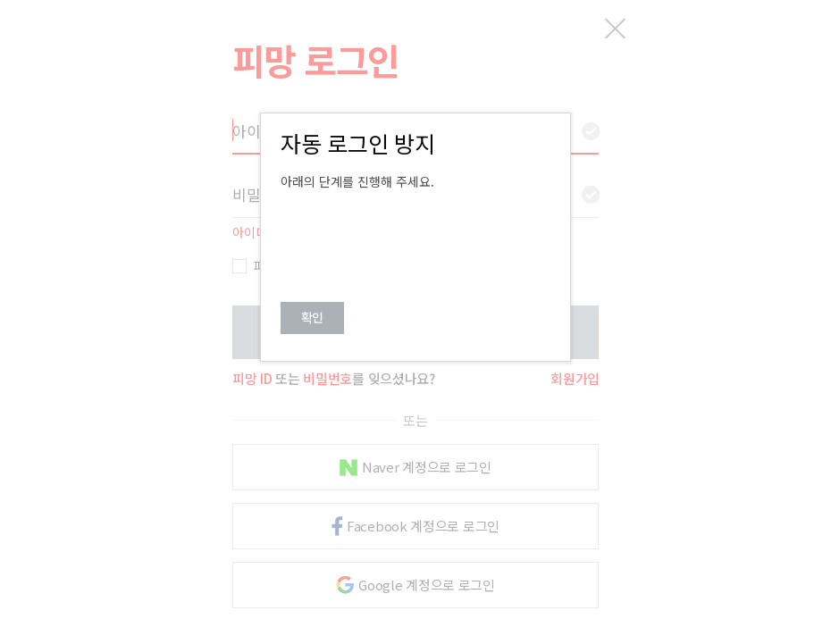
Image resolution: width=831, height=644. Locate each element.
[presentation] (416, 238)
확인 (312, 317)
